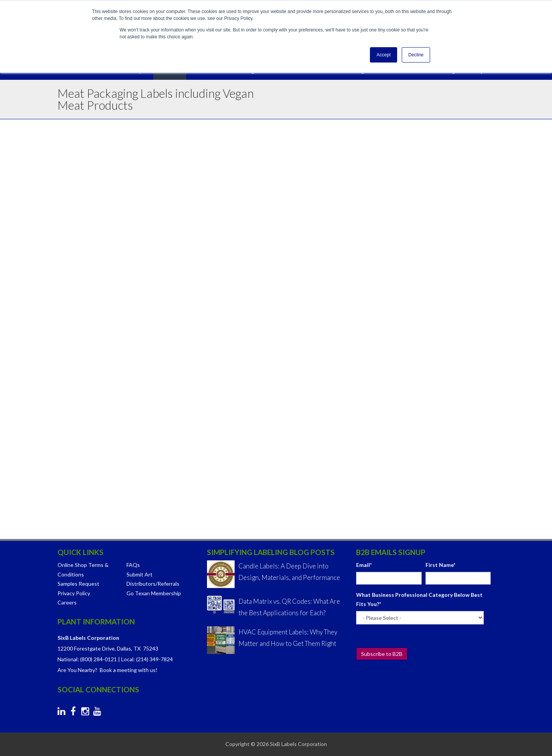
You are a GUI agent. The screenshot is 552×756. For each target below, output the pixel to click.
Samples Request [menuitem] (78, 584)
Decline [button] (416, 55)
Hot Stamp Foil (284, 287)
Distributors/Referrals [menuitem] (153, 584)
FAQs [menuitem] (133, 565)
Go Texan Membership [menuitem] (154, 593)
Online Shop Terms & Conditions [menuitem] (83, 570)
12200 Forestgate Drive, (87, 648)
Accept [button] (384, 55)
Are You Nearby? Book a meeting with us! (108, 670)
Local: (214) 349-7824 (147, 659)
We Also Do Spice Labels (113, 489)
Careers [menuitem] (67, 602)
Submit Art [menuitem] (140, 574)
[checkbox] (423, 301)
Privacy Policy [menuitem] (74, 593)
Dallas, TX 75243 (138, 648)
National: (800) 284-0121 (87, 659)
